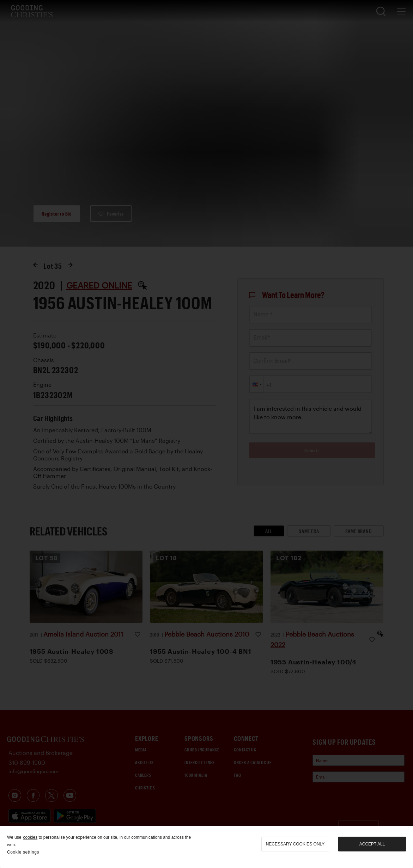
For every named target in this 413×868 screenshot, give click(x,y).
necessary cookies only (295, 844)
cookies (30, 837)
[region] (206, 847)
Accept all (372, 844)
